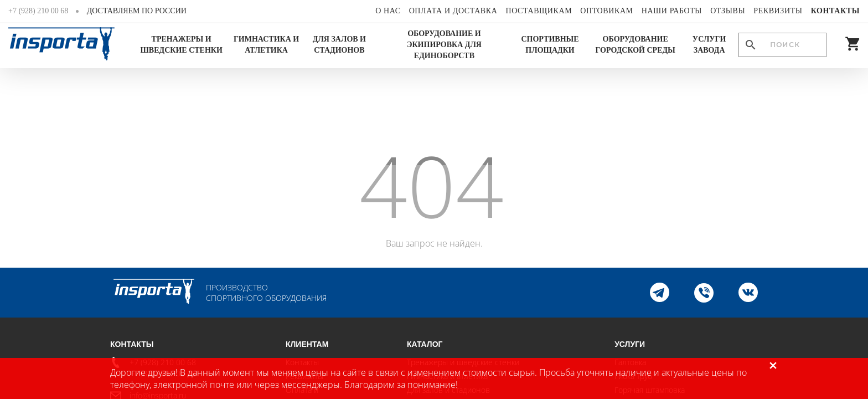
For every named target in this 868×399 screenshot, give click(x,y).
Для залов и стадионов (339, 45)
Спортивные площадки (550, 45)
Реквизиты (778, 11)
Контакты (835, 11)
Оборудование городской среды (635, 45)
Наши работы (672, 11)
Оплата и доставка (453, 11)
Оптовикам (606, 11)
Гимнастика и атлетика (266, 45)
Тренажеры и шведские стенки (181, 45)
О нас (388, 11)
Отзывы (728, 11)
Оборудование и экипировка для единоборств (444, 45)
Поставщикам (539, 11)
